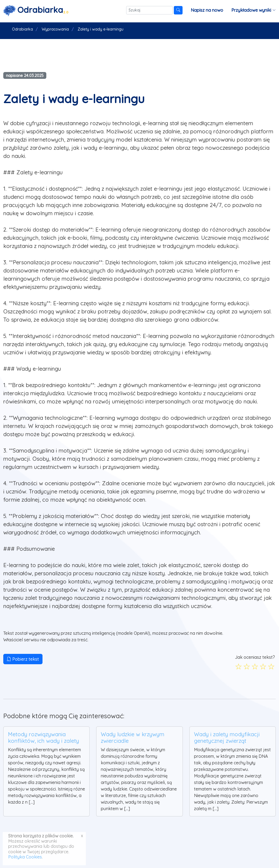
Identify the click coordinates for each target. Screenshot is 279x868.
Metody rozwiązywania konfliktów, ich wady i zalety (43, 737)
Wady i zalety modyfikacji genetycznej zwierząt (227, 737)
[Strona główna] (36, 10)
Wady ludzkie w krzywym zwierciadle (133, 737)
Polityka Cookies (25, 857)
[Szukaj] (149, 10)
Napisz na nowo (207, 10)
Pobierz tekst (23, 659)
